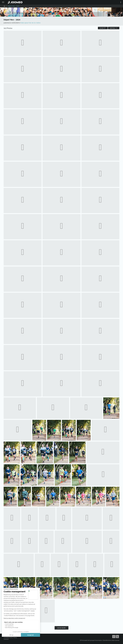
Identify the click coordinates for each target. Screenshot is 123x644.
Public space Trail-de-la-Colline (30, 23)
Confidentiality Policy (10, 637)
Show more (62, 628)
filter (103, 28)
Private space (115, 15)
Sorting (114, 28)
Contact (6, 639)
